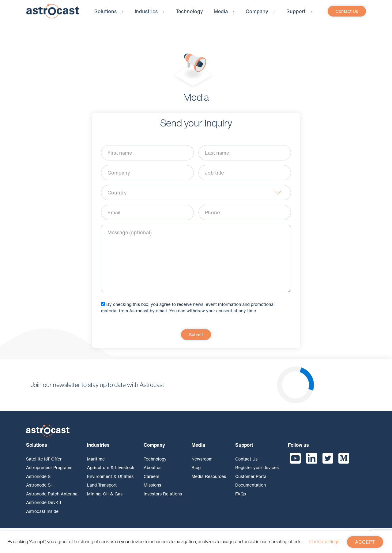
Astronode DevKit (44, 507)
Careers (151, 481)
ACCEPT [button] (365, 542)
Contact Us (347, 16)
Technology (189, 16)
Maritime (96, 463)
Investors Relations (163, 498)
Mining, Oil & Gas (105, 498)
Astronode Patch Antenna (52, 498)
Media (221, 16)
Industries (146, 16)
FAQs (241, 498)
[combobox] (196, 197)
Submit (196, 339)
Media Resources (209, 481)
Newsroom (202, 463)
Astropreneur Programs (49, 472)
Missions (152, 489)
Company (257, 16)
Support (296, 16)
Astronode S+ (40, 489)
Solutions (106, 16)
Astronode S (38, 481)
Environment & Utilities (110, 481)
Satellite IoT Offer (44, 463)
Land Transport (102, 489)
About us (153, 472)
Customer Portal (251, 481)
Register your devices (257, 472)
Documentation (251, 489)
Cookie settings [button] (324, 541)
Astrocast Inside (42, 516)
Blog (196, 472)
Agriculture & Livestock (111, 472)
